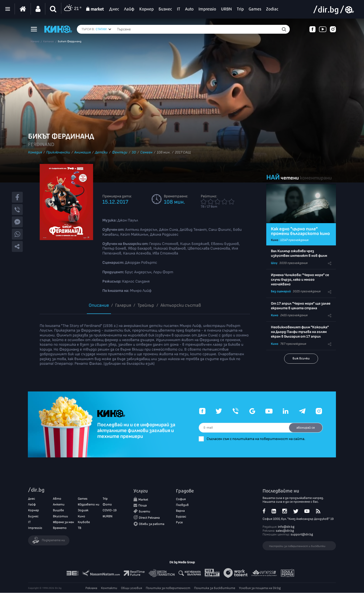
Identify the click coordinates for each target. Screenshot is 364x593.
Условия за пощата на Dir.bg (260, 588)
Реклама (91, 588)
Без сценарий (281, 291)
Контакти (109, 588)
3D (134, 152)
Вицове (58, 510)
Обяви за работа (152, 524)
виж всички (301, 358)
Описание (99, 305)
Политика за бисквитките (215, 588)
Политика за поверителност (168, 588)
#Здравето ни (89, 505)
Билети (145, 512)
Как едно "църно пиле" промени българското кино (300, 231)
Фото (107, 505)
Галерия (123, 305)
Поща (143, 506)
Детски (101, 152)
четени (290, 178)
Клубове (84, 522)
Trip (105, 499)
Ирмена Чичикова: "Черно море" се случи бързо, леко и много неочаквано (300, 280)
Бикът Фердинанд (70, 42)
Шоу (274, 263)
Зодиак (83, 510)
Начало (35, 42)
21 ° (73, 9)
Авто (57, 499)
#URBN (107, 516)
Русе (179, 523)
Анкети (59, 505)
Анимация (83, 152)
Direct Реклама (149, 518)
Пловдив (182, 505)
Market (143, 500)
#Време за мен (63, 522)
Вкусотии (60, 516)
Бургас (181, 517)
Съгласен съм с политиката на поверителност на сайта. (259, 439)
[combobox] (103, 29)
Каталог (49, 42)
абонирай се (305, 428)
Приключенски (58, 152)
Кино (275, 240)
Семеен (146, 152)
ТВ (80, 528)
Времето (60, 528)
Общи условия (132, 588)
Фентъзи (120, 152)
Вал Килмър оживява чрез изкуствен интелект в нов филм (299, 253)
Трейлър (146, 305)
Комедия (35, 152)
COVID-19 (110, 510)
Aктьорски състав (181, 305)
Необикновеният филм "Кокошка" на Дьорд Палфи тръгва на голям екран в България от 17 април (300, 332)
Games (83, 499)
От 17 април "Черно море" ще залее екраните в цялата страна (301, 306)
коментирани (316, 178)
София (181, 499)
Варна (180, 511)
